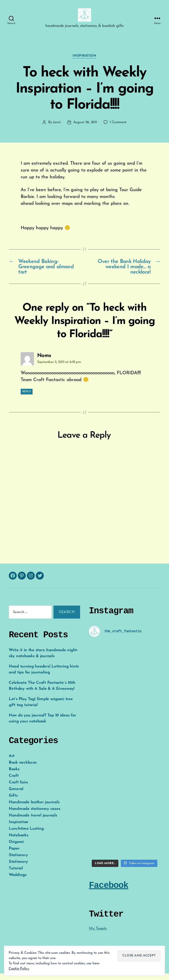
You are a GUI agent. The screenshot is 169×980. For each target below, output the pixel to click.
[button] (84, 18)
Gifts (13, 802)
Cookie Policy (19, 969)
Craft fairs (18, 789)
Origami (16, 849)
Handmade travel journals (33, 822)
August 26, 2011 (85, 129)
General (16, 796)
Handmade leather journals (34, 809)
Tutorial (16, 875)
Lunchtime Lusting (26, 835)
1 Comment (118, 129)
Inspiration (84, 62)
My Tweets (98, 935)
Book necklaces (23, 769)
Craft (14, 782)
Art (12, 763)
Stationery (18, 862)
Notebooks (19, 842)
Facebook (109, 892)
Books (14, 776)
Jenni (57, 129)
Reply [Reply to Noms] (27, 398)
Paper (14, 855)
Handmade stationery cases (34, 815)
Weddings (18, 882)
